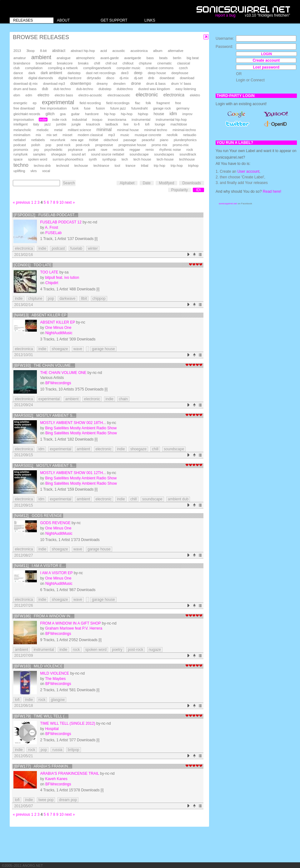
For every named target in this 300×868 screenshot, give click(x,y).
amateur (20, 58)
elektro (195, 95)
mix (38, 135)
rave (104, 150)
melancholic (22, 130)
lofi (147, 124)
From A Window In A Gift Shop (70, 623)
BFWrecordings (58, 383)
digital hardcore (70, 78)
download (187, 78)
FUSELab (53, 233)
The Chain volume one (63, 373)
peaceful (148, 140)
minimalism (22, 135)
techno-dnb (42, 166)
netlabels (38, 140)
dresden (119, 84)
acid (104, 51)
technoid (63, 166)
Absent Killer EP (57, 322)
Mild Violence (55, 673)
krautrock (93, 124)
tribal (145, 166)
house (159, 114)
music (125, 135)
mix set (52, 135)
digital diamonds (41, 78)
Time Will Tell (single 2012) (67, 723)
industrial (80, 119)
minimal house (128, 130)
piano (164, 140)
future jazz (118, 108)
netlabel (20, 140)
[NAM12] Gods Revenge (38, 516)
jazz (48, 124)
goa (63, 114)
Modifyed (166, 183)
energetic (20, 103)
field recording (90, 103)
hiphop (143, 114)
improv (187, 114)
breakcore (65, 63)
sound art (79, 154)
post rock (64, 145)
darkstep (74, 73)
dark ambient (51, 73)
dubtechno (125, 89)
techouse (81, 166)
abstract (59, 51)
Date (147, 183)
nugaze (155, 650)
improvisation (24, 120)
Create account (266, 60)
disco (110, 78)
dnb (151, 78)
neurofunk (58, 140)
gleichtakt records (27, 114)
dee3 (125, 73)
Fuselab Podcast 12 (61, 222)
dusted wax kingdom (154, 89)
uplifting (19, 171)
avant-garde (110, 58)
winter (93, 248)
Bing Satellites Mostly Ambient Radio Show (81, 428)
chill (97, 63)
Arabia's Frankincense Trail (69, 774)
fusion (100, 108)
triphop (193, 166)
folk (148, 103)
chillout (128, 63)
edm (29, 95)
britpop (74, 750)
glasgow (58, 700)
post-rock (83, 145)
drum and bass (25, 89)
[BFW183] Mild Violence (38, 666)
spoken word (38, 159)
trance (131, 166)
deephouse (180, 73)
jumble (61, 124)
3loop (30, 51)
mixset (67, 135)
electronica (174, 95)
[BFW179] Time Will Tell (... (41, 716)
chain (123, 399)
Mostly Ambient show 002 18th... (73, 423)
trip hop (160, 166)
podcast (20, 145)
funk (75, 108)
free (178, 103)
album (158, 51)
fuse (87, 108)
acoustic (119, 51)
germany (183, 108)
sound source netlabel (107, 154)
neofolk (172, 135)
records (118, 150)
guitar (75, 114)
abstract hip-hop (83, 51)
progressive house (132, 145)
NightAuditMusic (59, 333)
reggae (135, 150)
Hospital (52, 729)
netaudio (190, 135)
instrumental (141, 120)
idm (173, 114)
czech (183, 68)
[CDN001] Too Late (33, 265)
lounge (160, 124)
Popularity (180, 190)
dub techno (62, 89)
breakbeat (44, 63)
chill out (111, 63)
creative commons (160, 68)
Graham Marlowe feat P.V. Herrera (74, 628)
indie (43, 120)
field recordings (118, 103)
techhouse (187, 159)
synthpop (109, 159)
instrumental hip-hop (171, 120)
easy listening (186, 89)
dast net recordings (101, 73)
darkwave (67, 299)
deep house (157, 73)
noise (94, 140)
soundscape (139, 154)
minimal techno (155, 130)
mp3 (112, 135)
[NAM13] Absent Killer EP (40, 315)
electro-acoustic (90, 95)
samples (39, 154)
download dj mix (25, 84)
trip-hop (177, 166)
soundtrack (188, 154)
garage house (103, 349)
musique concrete (148, 135)
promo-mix (181, 145)
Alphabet (127, 183)
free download (24, 108)
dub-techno (85, 89)
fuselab (76, 248)
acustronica (139, 51)
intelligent (21, 124)
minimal (104, 130)
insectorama (117, 120)
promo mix (159, 145)
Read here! (272, 191)
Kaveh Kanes (56, 779)
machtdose (179, 124)
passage (130, 140)
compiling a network (63, 68)
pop (48, 145)
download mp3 (54, 84)
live (126, 124)
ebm (17, 95)
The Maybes (55, 679)
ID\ (198, 190)
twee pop (46, 800)
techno (21, 165)
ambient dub (178, 499)
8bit (84, 299)
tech (125, 159)
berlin (177, 58)
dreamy (102, 84)
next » (70, 202)
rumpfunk (20, 154)
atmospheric (85, 58)
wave (78, 349)
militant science (80, 130)
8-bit (43, 51)
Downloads (191, 183)
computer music (128, 68)
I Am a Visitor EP (56, 573)
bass (150, 58)
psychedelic (53, 150)
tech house (142, 159)
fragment (163, 103)
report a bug (225, 15)
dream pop (68, 800)
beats (163, 58)
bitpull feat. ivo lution (62, 278)
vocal (46, 171)
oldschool (111, 140)
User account (248, 171)
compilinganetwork (97, 68)
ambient (41, 57)
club (17, 68)
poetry (117, 650)
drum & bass (156, 84)
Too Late (49, 272)
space (18, 159)
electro (43, 95)
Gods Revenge (55, 523)
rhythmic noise (170, 150)
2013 (17, 51)
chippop (99, 299)
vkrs (34, 171)
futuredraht (139, 108)
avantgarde (132, 58)
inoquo (97, 120)
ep (35, 103)
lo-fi (137, 124)
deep (138, 73)
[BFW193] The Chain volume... (44, 365)
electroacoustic (119, 95)
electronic (147, 95)
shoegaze (58, 154)
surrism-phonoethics (68, 159)
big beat (192, 58)
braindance (22, 63)
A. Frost (52, 227)
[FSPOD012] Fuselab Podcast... (46, 215)
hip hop (110, 114)
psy (36, 150)
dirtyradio (94, 78)
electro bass (64, 95)
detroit (18, 78)
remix (150, 150)
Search (69, 183)
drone (136, 84)
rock (190, 150)
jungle (76, 124)
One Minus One (58, 328)
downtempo (81, 83)
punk (92, 150)
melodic (42, 130)
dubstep (105, 89)
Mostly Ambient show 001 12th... (73, 473)
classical (184, 63)
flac (138, 103)
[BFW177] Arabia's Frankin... (43, 766)
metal (58, 130)
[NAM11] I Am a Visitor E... (40, 566)
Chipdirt (52, 283)
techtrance (101, 166)
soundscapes (164, 154)
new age (77, 140)
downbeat (167, 78)
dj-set (138, 78)
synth (93, 159)
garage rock (162, 108)
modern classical (90, 135)
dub (45, 89)
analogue (63, 58)
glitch (50, 114)
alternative (176, 51)
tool (117, 166)
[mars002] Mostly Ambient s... (45, 416)
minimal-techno (184, 130)
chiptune (145, 63)
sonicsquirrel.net (228, 204)
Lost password (266, 67)
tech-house (165, 159)
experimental (58, 102)
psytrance (75, 150)
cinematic (165, 63)
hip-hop (127, 114)
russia (57, 750)
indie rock (59, 120)
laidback (112, 124)
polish (36, 145)
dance (18, 73)
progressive (104, 145)
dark (32, 73)
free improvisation (53, 108)
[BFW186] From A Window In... (44, 616)
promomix (21, 150)
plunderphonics (185, 140)
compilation (34, 68)
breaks (83, 63)
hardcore (92, 114)
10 (61, 202)
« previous (21, 202)
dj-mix (124, 78)
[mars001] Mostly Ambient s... (45, 466)
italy (36, 124)
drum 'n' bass (181, 84)
